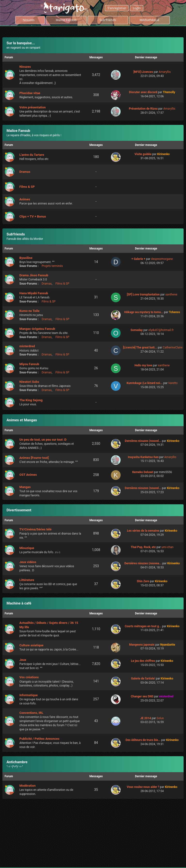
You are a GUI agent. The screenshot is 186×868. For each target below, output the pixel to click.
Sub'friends (16, 234)
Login (137, 8)
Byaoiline (26, 258)
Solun (160, 718)
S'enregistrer (117, 8)
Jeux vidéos (28, 562)
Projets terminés (52, 266)
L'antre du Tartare (32, 155)
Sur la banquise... (21, 43)
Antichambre (17, 762)
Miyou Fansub (29, 364)
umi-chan (167, 547)
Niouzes (30, 20)
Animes (25, 199)
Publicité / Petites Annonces (39, 739)
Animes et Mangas (22, 420)
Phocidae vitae (30, 93)
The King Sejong (31, 400)
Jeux (23, 660)
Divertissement (19, 510)
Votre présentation (33, 107)
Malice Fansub (18, 131)
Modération (27, 786)
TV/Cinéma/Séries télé (35, 529)
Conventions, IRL (31, 713)
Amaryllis (165, 72)
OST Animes (28, 475)
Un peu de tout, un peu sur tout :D (43, 440)
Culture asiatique (31, 645)
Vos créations (29, 677)
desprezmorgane (162, 259)
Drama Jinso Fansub (34, 275)
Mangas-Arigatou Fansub (37, 329)
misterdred (27, 346)
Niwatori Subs (29, 382)
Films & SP (27, 187)
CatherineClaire (173, 347)
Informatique (29, 695)
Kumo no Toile (29, 311)
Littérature (27, 580)
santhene (171, 294)
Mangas (25, 487)
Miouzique (27, 548)
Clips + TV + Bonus (33, 216)
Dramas (25, 172)
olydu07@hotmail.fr (161, 330)
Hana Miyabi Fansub (34, 293)
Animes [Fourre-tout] (34, 458)
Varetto (173, 383)
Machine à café (19, 603)
